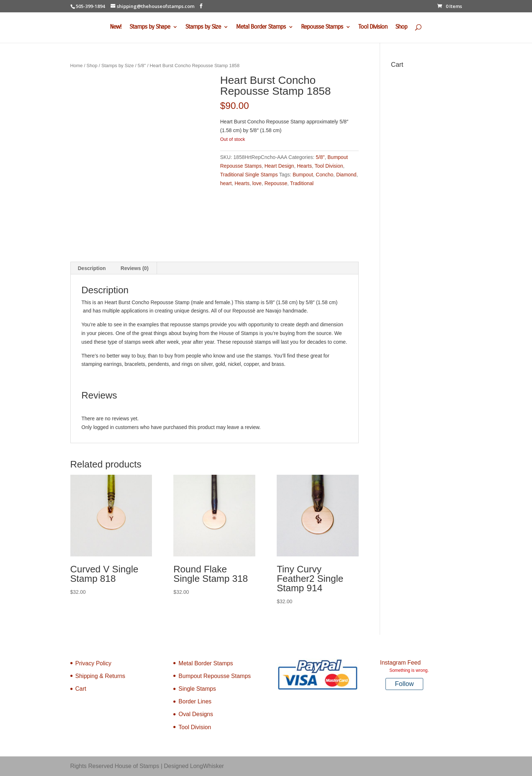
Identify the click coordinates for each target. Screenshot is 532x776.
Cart (81, 689)
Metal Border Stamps (261, 27)
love (257, 183)
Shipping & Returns (100, 676)
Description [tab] (92, 268)
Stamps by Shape (150, 27)
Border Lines (195, 701)
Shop (401, 27)
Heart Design (279, 166)
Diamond (346, 175)
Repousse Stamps (322, 27)
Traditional (302, 183)
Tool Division (373, 27)
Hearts (304, 166)
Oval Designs (196, 714)
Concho (325, 175)
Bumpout (303, 175)
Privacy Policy (94, 663)
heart (226, 183)
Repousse (276, 183)
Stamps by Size (203, 27)
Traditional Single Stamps (249, 175)
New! (116, 27)
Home (77, 66)
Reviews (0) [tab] (135, 268)
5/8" (142, 66)
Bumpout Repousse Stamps (215, 676)
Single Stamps (197, 689)
